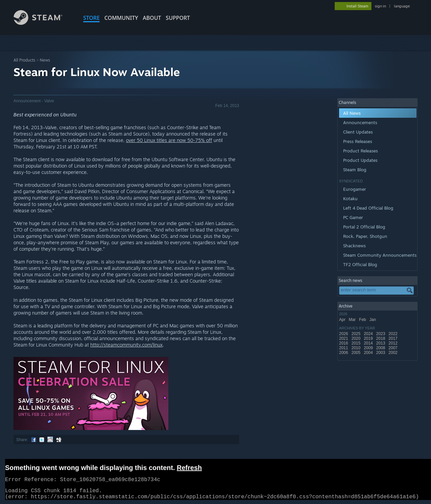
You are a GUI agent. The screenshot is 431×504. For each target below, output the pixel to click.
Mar (353, 320)
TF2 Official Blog (360, 264)
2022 (394, 334)
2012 (394, 343)
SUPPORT (178, 18)
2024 (369, 334)
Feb (363, 320)
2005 (357, 353)
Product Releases (360, 151)
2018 (381, 338)
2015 (357, 343)
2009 (369, 348)
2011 (344, 348)
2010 (357, 348)
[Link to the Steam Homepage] (43, 23)
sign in (380, 6)
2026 (344, 334)
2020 (357, 338)
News (45, 60)
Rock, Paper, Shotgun (365, 236)
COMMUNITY (121, 18)
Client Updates (358, 132)
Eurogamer (355, 189)
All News (352, 113)
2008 (381, 348)
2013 (381, 343)
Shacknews (354, 246)
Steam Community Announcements (380, 255)
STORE (91, 18)
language (402, 6)
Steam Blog (355, 170)
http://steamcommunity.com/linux (126, 345)
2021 (344, 338)
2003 (381, 353)
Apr (343, 320)
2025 (357, 334)
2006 (344, 353)
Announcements (360, 122)
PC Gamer (353, 217)
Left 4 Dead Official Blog (368, 208)
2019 (369, 338)
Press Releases (358, 141)
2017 (394, 338)
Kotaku (350, 199)
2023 (381, 334)
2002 (394, 353)
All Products (24, 60)
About (152, 18)
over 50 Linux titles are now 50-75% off (169, 140)
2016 (344, 343)
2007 (394, 348)
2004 (369, 353)
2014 (369, 343)
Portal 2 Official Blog (364, 227)
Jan (373, 320)
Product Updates (360, 160)
